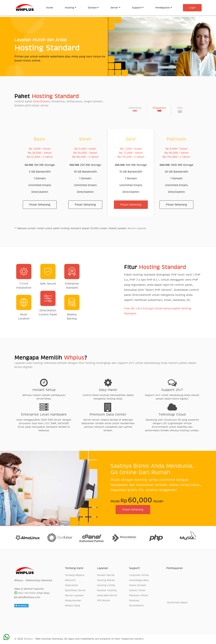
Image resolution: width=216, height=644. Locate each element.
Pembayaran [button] (163, 8)
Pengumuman (73, 600)
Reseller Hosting (107, 590)
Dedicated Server (107, 595)
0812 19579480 (25, 593)
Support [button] (137, 8)
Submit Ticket (137, 590)
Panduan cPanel (139, 595)
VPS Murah (104, 600)
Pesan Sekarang (40, 205)
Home (52, 7)
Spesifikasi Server (75, 590)
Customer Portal (139, 575)
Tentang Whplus (75, 575)
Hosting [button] (69, 8)
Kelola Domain (138, 585)
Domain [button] (92, 8)
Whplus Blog (72, 606)
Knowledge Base (139, 580)
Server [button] (114, 8)
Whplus (28, 639)
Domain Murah (106, 575)
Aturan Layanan (137, 228)
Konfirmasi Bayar (177, 602)
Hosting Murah (106, 580)
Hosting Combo (106, 585)
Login (192, 8)
